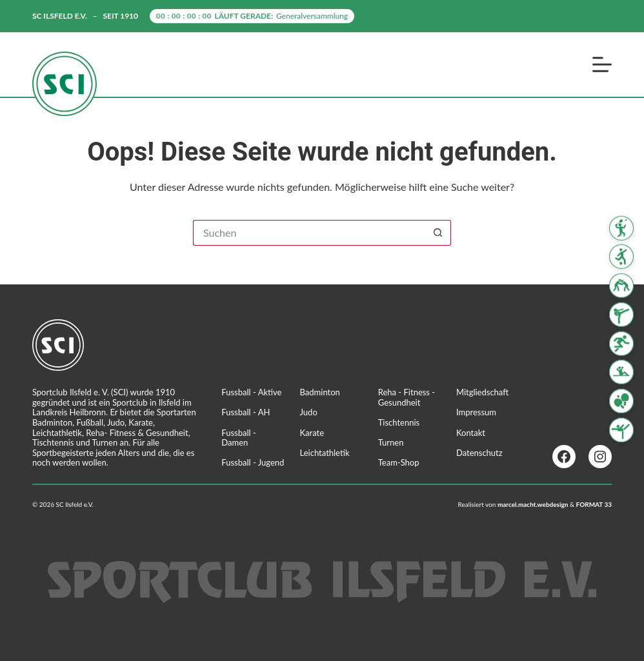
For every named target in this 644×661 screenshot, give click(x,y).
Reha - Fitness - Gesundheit (407, 397)
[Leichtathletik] (621, 344)
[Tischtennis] (621, 401)
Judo (309, 412)
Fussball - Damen (238, 438)
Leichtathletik (325, 453)
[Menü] (602, 64)
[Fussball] (621, 257)
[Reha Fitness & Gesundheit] (621, 372)
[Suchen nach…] (309, 233)
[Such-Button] (438, 233)
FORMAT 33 (594, 504)
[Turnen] (621, 430)
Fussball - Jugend (253, 462)
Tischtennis (399, 422)
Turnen (391, 442)
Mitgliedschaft (482, 392)
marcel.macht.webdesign (533, 504)
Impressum (476, 412)
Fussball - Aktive (251, 392)
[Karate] (621, 315)
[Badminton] (621, 228)
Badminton (320, 392)
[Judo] (621, 286)
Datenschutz (479, 453)
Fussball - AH (246, 412)
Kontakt (471, 433)
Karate (312, 433)
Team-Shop (399, 462)
